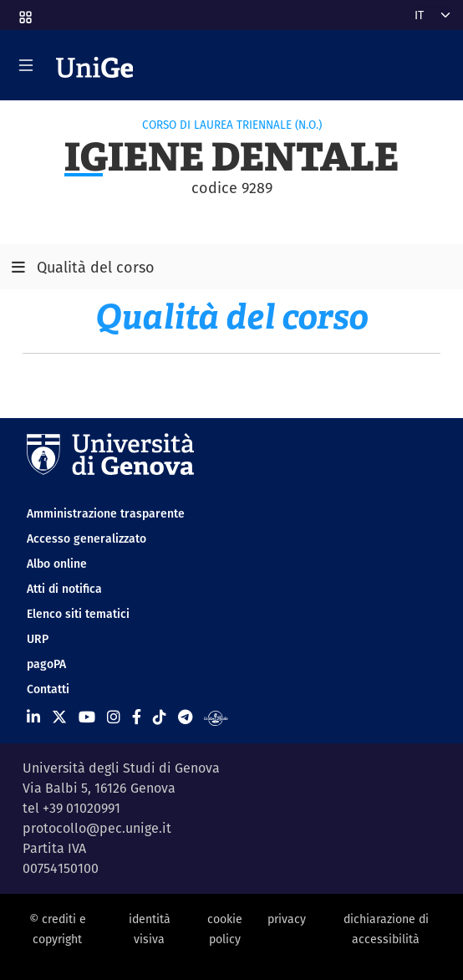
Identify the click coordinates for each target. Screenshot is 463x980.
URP (38, 639)
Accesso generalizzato (86, 538)
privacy (287, 919)
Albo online (57, 564)
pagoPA (46, 664)
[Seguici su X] (59, 717)
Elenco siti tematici (78, 614)
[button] (24, 12)
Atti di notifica (64, 589)
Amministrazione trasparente (106, 513)
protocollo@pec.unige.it (97, 828)
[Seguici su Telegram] (185, 717)
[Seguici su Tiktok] (160, 717)
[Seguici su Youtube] (87, 717)
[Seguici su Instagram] (114, 717)
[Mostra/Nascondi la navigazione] (26, 65)
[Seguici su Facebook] (137, 717)
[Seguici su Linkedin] (33, 717)
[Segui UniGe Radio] (216, 717)
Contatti (48, 689)
